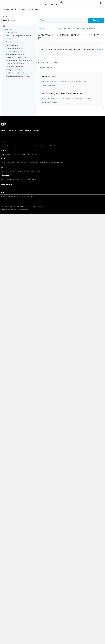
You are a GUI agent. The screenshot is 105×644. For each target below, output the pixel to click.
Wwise (3, 142)
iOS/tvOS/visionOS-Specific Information (19, 61)
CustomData (100, 49)
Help (3, 192)
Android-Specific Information (15, 54)
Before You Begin (12, 33)
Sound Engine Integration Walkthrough (19, 36)
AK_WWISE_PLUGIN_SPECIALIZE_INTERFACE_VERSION (75, 29)
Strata (3, 150)
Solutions (4, 159)
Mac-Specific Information (14, 70)
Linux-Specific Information (14, 67)
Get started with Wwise (50, 102)
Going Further (11, 42)
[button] (5, 3)
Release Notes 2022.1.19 (14, 48)
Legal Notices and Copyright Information (19, 73)
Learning (4, 167)
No (50, 68)
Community (5, 176)
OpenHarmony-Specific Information (17, 57)
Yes (43, 68)
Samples (9, 39)
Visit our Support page (50, 85)
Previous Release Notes (14, 51)
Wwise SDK (9, 30)
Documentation (9, 9)
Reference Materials (13, 45)
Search (96, 20)
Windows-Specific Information (16, 64)
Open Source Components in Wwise (18, 76)
